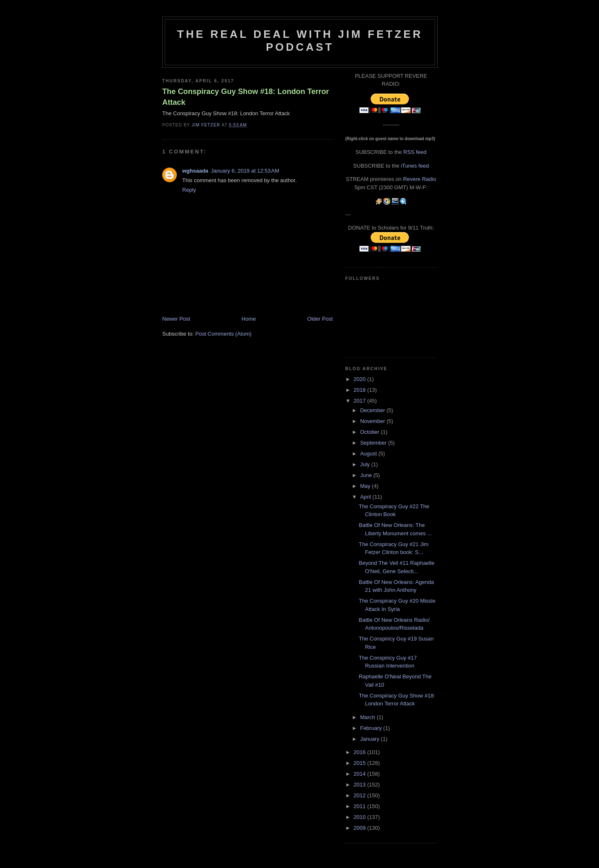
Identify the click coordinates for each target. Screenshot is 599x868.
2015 (360, 763)
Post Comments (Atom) (224, 334)
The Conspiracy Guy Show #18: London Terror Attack (246, 97)
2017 (360, 401)
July (366, 464)
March (369, 717)
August (369, 454)
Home (249, 319)
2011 (360, 806)
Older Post (320, 319)
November (374, 421)
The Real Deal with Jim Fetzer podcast (300, 41)
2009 (360, 828)
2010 (360, 817)
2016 (360, 752)
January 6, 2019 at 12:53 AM (245, 171)
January (371, 739)
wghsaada (195, 171)
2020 (360, 379)
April (366, 497)
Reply (189, 190)
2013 (360, 785)
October (371, 432)
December (374, 410)
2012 (360, 795)
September (374, 443)
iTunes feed (415, 166)
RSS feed (415, 152)
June (367, 475)
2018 (360, 390)
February (372, 728)
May (366, 486)
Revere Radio (420, 179)
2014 (360, 774)
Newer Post (176, 319)
